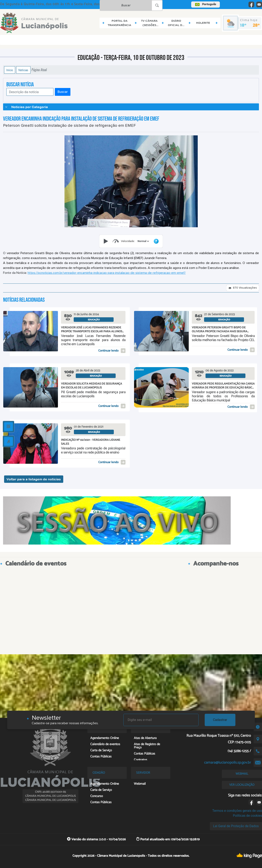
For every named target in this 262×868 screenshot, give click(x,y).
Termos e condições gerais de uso (237, 811)
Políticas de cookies (247, 816)
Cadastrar (220, 720)
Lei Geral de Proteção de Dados (236, 826)
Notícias (23, 70)
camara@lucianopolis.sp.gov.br (228, 763)
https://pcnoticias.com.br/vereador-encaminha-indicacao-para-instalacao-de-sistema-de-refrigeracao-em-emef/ (107, 273)
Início (10, 70)
